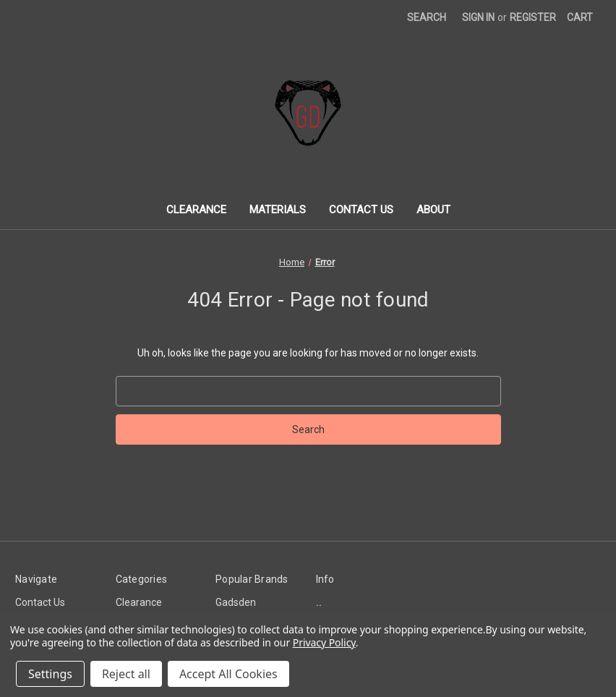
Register (533, 17)
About (433, 210)
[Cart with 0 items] (580, 18)
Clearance (196, 210)
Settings (50, 674)
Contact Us (361, 210)
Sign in (478, 17)
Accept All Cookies (228, 674)
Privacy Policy (324, 642)
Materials (278, 210)
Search (427, 17)
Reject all (126, 674)
